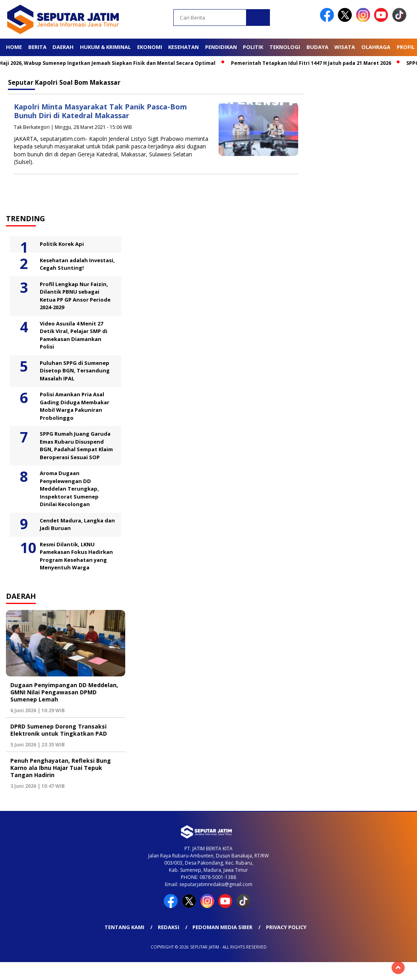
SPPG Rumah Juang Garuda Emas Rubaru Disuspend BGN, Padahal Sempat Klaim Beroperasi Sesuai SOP (76, 445)
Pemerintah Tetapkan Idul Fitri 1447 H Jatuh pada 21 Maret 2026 (314, 63)
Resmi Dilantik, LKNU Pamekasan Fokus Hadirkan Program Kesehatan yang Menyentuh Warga (76, 556)
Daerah (63, 47)
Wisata (345, 47)
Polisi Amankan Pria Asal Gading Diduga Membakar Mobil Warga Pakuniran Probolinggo (75, 406)
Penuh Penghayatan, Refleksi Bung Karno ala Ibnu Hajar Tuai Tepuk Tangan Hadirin (61, 768)
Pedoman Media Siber (222, 927)
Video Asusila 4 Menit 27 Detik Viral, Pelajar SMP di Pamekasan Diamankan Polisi (74, 335)
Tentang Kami (124, 927)
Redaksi (169, 927)
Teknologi (285, 47)
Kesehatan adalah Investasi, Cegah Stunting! (77, 264)
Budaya (317, 47)
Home (14, 47)
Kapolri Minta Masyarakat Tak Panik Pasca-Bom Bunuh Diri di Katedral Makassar (100, 111)
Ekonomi (150, 47)
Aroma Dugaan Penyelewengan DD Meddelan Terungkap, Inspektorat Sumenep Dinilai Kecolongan (69, 489)
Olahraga (376, 47)
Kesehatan (183, 47)
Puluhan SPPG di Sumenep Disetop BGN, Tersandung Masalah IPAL (75, 371)
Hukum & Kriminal (105, 47)
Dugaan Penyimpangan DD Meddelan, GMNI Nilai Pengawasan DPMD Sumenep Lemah (64, 692)
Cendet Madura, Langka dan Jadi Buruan (77, 524)
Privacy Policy (286, 927)
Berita (37, 47)
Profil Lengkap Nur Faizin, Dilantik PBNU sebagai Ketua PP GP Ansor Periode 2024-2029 (75, 296)
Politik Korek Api (62, 244)
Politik (253, 47)
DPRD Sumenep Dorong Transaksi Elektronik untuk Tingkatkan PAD (59, 730)
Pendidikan (221, 47)
